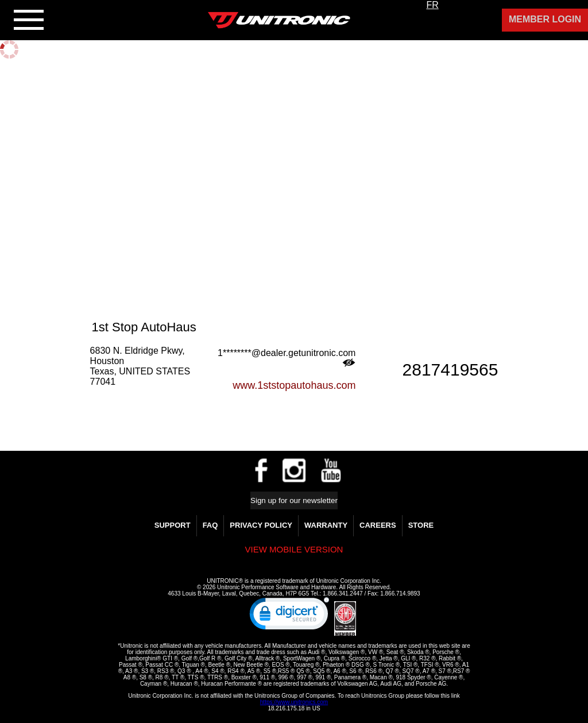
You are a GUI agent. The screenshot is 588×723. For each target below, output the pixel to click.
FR (432, 5)
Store (421, 525)
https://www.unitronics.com (294, 702)
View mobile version (294, 549)
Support (173, 525)
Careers (378, 525)
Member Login (545, 19)
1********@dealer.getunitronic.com (287, 357)
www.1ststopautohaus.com (294, 385)
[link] (289, 616)
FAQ (210, 525)
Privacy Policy (261, 525)
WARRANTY (326, 525)
